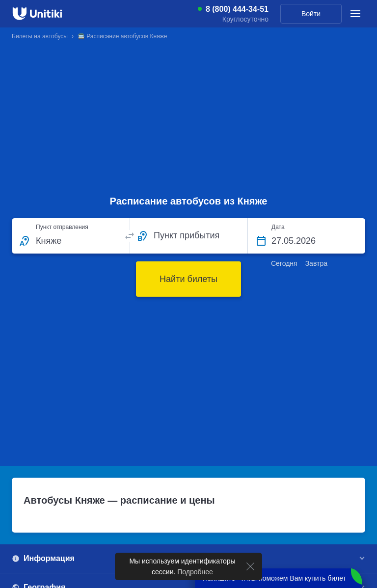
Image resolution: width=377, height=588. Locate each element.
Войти (311, 14)
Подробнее (196, 572)
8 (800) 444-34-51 (237, 9)
